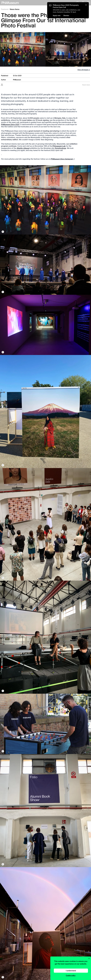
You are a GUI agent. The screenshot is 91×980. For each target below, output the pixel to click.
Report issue (86, 85)
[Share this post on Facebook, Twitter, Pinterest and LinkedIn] (2, 85)
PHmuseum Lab (59, 146)
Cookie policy (71, 975)
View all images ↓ (84, 70)
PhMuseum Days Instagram (62, 159)
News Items (15, 9)
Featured (5, 9)
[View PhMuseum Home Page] (10, 3)
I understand (71, 971)
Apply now (57, 15)
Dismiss (66, 15)
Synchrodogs (61, 148)
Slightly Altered (23, 148)
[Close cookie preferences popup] (89, 958)
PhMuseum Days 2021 (10, 124)
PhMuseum (17, 80)
